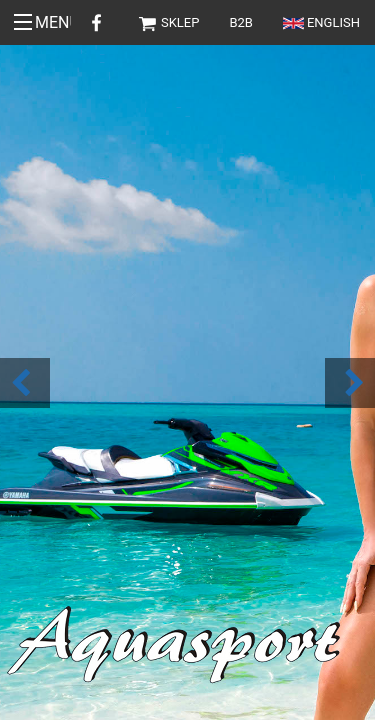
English (321, 22)
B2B (241, 22)
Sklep (168, 22)
